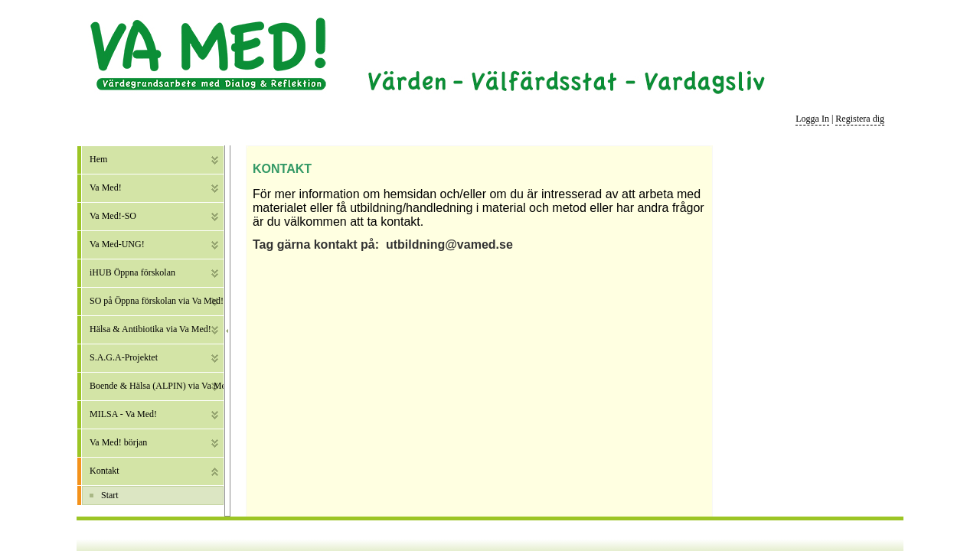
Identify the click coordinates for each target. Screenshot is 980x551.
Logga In (812, 119)
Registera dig (860, 119)
